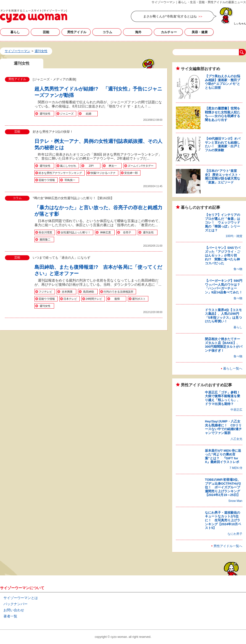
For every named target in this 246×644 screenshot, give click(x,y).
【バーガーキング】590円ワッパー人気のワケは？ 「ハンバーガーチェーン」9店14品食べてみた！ (224, 286)
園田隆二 (45, 240)
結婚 (89, 114)
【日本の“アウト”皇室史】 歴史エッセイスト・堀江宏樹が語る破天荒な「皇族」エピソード (223, 177)
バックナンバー (15, 604)
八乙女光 (236, 439)
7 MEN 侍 (236, 468)
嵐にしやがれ (68, 166)
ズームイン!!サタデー (141, 166)
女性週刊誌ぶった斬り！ (76, 232)
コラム (107, 32)
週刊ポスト (139, 299)
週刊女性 (45, 114)
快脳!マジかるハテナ (103, 173)
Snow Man (235, 501)
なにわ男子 (235, 534)
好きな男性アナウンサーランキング (60, 173)
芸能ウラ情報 (47, 180)
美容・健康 (200, 32)
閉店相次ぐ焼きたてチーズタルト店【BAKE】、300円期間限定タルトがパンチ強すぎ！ (224, 345)
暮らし (15, 32)
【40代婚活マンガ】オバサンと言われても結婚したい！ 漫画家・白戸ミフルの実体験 (223, 144)
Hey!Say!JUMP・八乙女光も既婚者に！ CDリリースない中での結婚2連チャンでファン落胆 (223, 427)
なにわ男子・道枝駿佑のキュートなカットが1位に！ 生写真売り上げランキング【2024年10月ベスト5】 (223, 520)
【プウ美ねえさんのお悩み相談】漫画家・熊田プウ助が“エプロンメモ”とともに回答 (223, 82)
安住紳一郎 (131, 173)
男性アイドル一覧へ (228, 546)
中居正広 (236, 410)
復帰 (117, 299)
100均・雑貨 (234, 236)
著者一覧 (10, 616)
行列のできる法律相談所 (118, 292)
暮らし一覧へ (233, 368)
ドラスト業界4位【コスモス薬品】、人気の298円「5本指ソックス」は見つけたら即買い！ (223, 316)
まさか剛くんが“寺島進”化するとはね (170, 16)
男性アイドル (77, 32)
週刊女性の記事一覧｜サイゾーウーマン (34, 16)
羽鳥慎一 (70, 180)
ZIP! (91, 166)
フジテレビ (45, 292)
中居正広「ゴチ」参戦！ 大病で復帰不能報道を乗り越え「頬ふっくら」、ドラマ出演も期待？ (224, 398)
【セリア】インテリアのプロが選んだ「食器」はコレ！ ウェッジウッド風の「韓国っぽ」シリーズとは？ (223, 222)
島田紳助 (89, 292)
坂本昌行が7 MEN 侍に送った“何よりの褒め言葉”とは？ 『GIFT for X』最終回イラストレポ (223, 456)
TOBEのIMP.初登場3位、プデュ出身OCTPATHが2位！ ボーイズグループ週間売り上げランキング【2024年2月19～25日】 (223, 487)
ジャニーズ (67, 114)
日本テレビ (70, 299)
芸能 (46, 32)
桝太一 (113, 166)
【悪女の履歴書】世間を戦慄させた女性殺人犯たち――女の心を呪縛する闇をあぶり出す (223, 114)
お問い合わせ (14, 610)
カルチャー (169, 32)
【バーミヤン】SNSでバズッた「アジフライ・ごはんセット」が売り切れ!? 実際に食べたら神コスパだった (223, 255)
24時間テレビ (94, 299)
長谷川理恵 (45, 232)
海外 (138, 32)
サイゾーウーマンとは (21, 598)
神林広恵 (106, 232)
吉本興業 (67, 292)
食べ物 (238, 269)
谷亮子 (127, 232)
